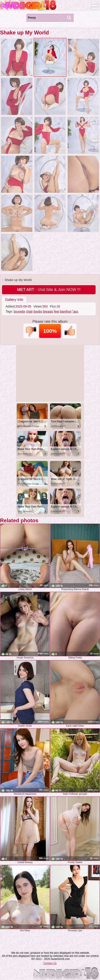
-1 (31, 331)
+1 (69, 331)
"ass (75, 311)
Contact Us (50, 963)
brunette (19, 311)
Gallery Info (14, 300)
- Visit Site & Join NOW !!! (49, 290)
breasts (48, 311)
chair (29, 311)
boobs (38, 311)
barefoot (66, 311)
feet (57, 311)
